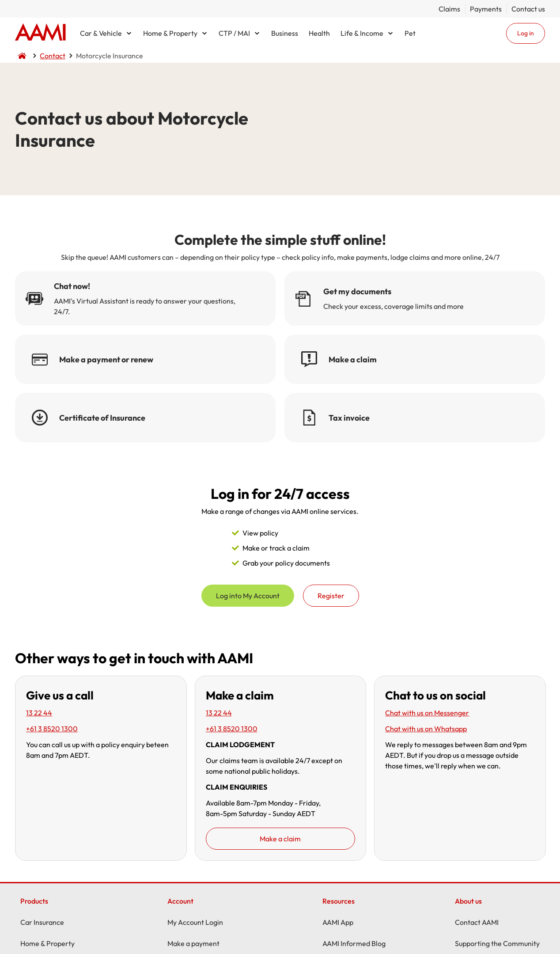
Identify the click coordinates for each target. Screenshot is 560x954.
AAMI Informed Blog (354, 943)
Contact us (528, 9)
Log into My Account (248, 596)
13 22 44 (39, 713)
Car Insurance (42, 922)
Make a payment (193, 943)
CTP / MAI (234, 33)
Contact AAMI (477, 922)
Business (285, 33)
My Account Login (195, 922)
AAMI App (338, 922)
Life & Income (362, 33)
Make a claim (280, 839)
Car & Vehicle (101, 33)
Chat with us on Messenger (427, 713)
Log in (526, 33)
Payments (486, 9)
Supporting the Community (497, 943)
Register (331, 596)
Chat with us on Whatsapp (426, 729)
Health (319, 33)
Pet (410, 33)
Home (40, 33)
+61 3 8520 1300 (52, 729)
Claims (449, 9)
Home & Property (170, 33)
